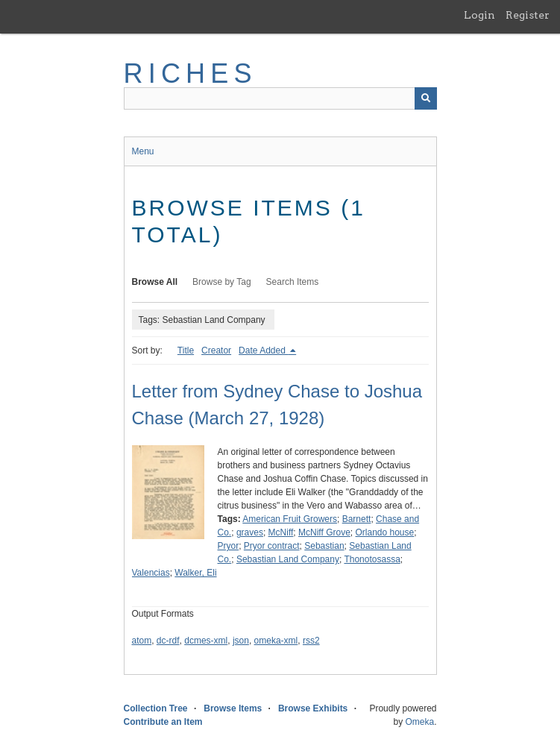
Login (479, 15)
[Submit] (426, 98)
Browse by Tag (222, 282)
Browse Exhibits (313, 708)
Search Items (293, 282)
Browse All (155, 282)
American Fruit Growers (290, 519)
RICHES (191, 73)
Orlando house (385, 532)
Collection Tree (156, 708)
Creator (216, 350)
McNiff (281, 532)
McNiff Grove (324, 532)
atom (142, 641)
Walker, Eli (195, 573)
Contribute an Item (163, 722)
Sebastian (324, 546)
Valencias (151, 573)
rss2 (311, 641)
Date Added (263, 350)
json (241, 641)
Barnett (357, 519)
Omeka (419, 722)
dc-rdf (168, 641)
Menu (143, 151)
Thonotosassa (372, 559)
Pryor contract (272, 546)
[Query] (280, 98)
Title (186, 350)
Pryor (229, 546)
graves (250, 532)
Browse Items (233, 708)
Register (528, 15)
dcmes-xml (206, 641)
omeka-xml (276, 641)
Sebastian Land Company (288, 559)
